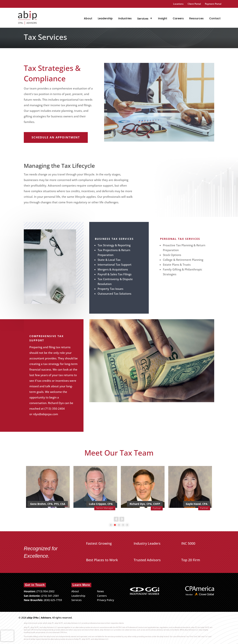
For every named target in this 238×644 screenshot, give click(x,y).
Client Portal (194, 4)
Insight (163, 18)
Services (143, 19)
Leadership (105, 18)
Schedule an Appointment (56, 137)
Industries (125, 18)
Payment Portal (213, 4)
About (88, 18)
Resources (196, 18)
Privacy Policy (106, 600)
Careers (178, 18)
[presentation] (7, 636)
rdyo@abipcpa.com (45, 414)
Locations (178, 4)
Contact (215, 18)
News (100, 591)
